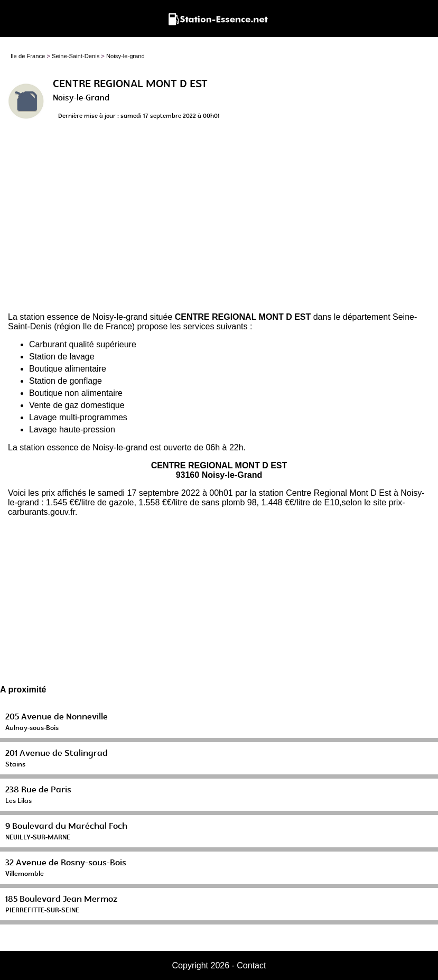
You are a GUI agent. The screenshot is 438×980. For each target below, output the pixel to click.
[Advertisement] (219, 220)
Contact (251, 965)
